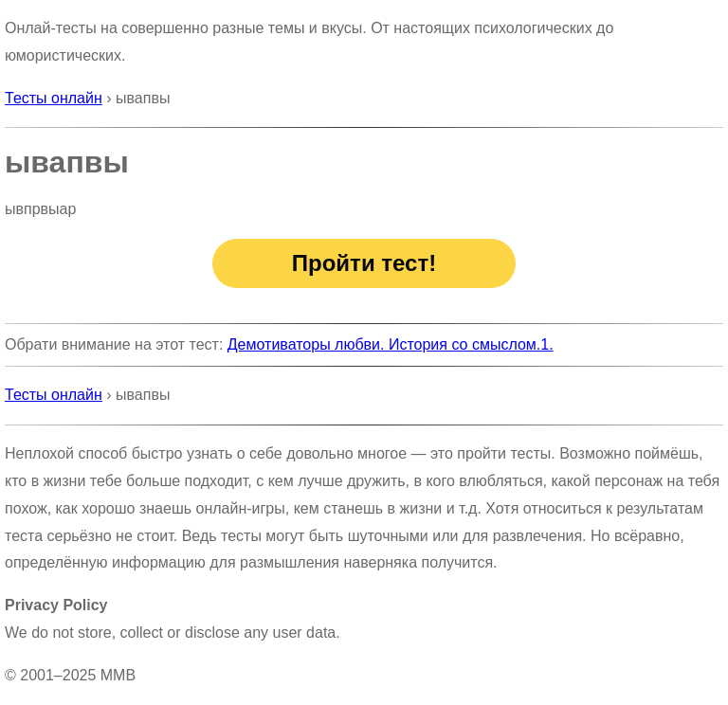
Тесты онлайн (54, 98)
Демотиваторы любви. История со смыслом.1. (391, 344)
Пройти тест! (364, 263)
